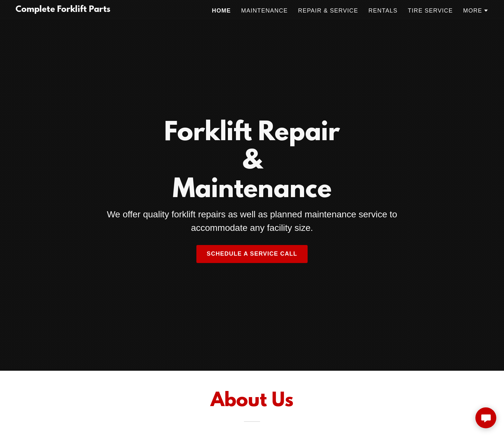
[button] (476, 11)
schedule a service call (252, 254)
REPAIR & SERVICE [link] (328, 11)
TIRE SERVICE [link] (430, 11)
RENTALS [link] (383, 11)
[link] (63, 9)
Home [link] (221, 11)
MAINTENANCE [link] (264, 11)
